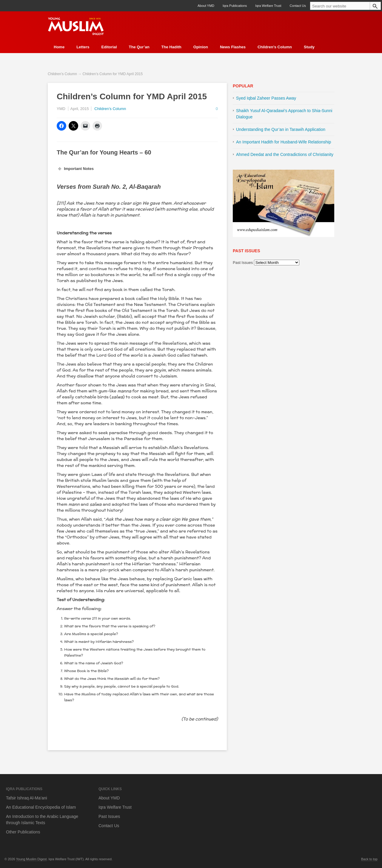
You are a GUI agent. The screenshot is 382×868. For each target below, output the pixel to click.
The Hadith (171, 47)
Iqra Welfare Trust (268, 6)
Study (309, 47)
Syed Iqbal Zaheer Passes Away (266, 98)
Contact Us (298, 6)
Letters (83, 47)
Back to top (369, 859)
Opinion (201, 47)
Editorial (109, 47)
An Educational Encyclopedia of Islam (41, 807)
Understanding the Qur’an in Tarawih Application (281, 129)
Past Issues (243, 263)
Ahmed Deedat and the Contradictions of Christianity (285, 154)
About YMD (206, 6)
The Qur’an (139, 47)
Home (59, 47)
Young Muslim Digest (31, 859)
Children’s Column (275, 47)
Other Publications (23, 832)
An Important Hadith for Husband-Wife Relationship (284, 142)
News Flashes (233, 47)
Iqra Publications (235, 6)
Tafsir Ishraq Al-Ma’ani (27, 798)
